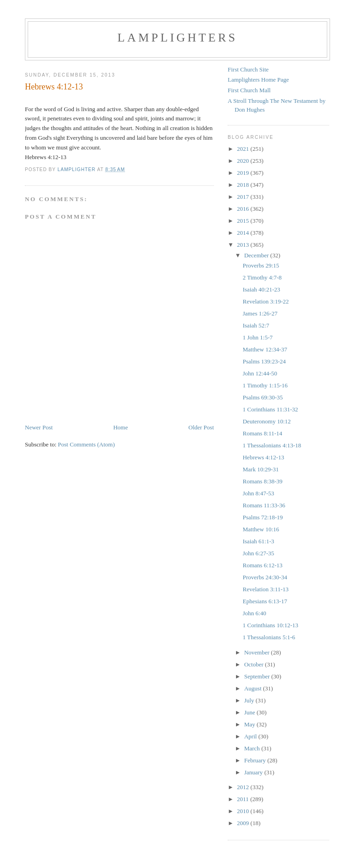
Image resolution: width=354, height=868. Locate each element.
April (251, 736)
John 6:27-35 (258, 553)
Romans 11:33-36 (264, 505)
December (257, 255)
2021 (244, 149)
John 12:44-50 (260, 373)
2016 (244, 209)
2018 (244, 185)
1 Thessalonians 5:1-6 (269, 637)
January (254, 772)
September (258, 676)
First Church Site (248, 69)
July (250, 700)
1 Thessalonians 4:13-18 (272, 445)
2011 (244, 799)
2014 (244, 233)
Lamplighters (177, 38)
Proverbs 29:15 (261, 265)
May (251, 724)
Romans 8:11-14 (262, 433)
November (258, 652)
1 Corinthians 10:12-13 (270, 625)
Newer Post (39, 427)
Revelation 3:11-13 (265, 589)
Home (121, 427)
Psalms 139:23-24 (264, 361)
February (256, 760)
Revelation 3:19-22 (265, 301)
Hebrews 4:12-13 (263, 457)
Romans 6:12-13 (262, 565)
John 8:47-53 (258, 493)
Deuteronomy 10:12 (266, 421)
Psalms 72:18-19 (263, 517)
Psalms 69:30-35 (263, 397)
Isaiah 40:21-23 (261, 289)
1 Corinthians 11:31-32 (270, 409)
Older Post (201, 427)
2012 (244, 787)
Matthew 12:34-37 (265, 349)
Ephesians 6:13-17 (265, 601)
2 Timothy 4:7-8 (262, 277)
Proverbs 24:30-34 (265, 577)
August (254, 688)
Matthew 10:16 (261, 529)
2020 (244, 161)
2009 (244, 823)
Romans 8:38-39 (262, 481)
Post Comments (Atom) (87, 444)
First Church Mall (249, 90)
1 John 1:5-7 (257, 337)
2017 (244, 197)
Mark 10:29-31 (260, 469)
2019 (244, 173)
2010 (244, 811)
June (251, 712)
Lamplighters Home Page (258, 80)
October (255, 664)
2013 (244, 245)
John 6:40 (254, 613)
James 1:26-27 (260, 313)
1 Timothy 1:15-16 (265, 385)
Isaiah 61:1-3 (258, 541)
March (253, 748)
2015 (244, 221)
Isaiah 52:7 (256, 325)
